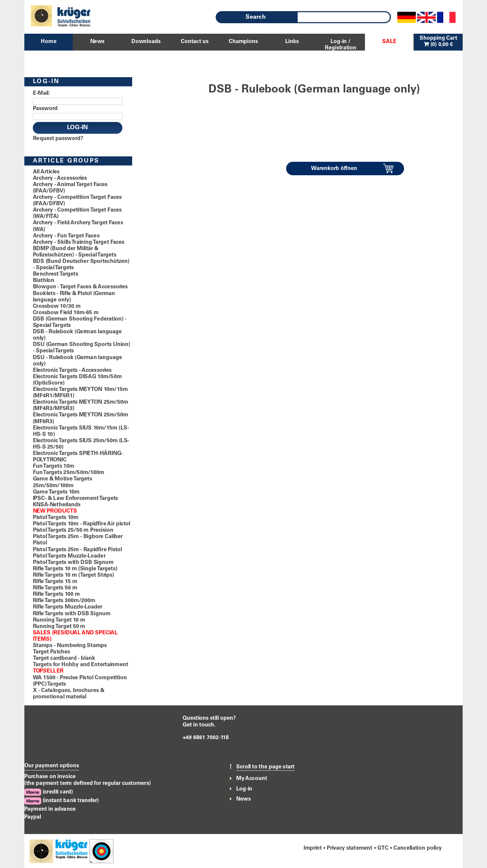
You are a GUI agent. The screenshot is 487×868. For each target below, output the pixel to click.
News (243, 799)
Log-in (244, 789)
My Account (252, 779)
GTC (383, 848)
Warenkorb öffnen (334, 169)
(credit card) (49, 792)
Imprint (313, 848)
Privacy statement (349, 848)
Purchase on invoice (50, 777)
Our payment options (52, 766)
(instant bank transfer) (62, 801)
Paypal (33, 817)
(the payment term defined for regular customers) (88, 784)
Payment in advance (50, 809)
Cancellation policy (418, 848)
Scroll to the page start (265, 767)
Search (255, 17)
